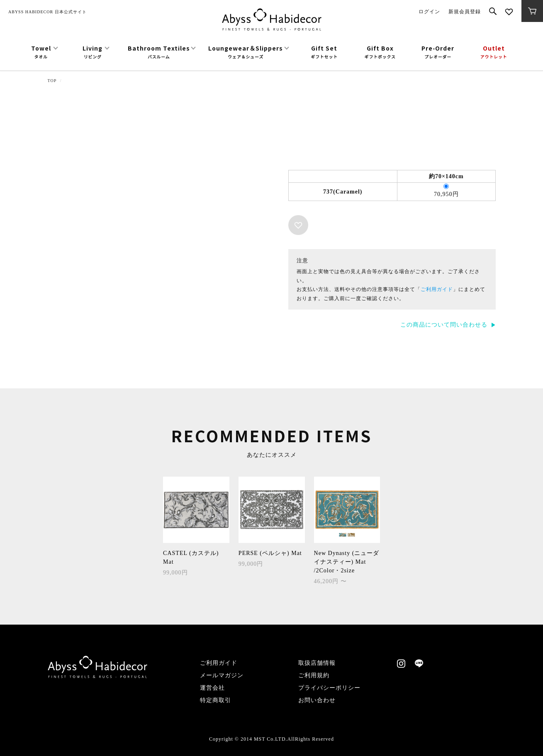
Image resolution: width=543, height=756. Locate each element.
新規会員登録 (465, 12)
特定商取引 (215, 700)
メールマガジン (222, 675)
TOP (52, 81)
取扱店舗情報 (317, 663)
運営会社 (212, 688)
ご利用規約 (314, 675)
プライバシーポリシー (329, 688)
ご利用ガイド (437, 289)
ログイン (429, 12)
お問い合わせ (317, 700)
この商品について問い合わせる (444, 325)
